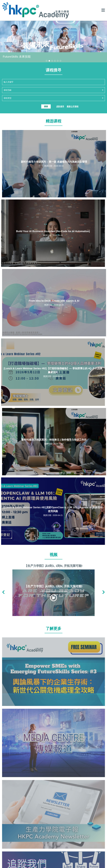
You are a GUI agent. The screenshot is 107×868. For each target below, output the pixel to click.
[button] (47, 61)
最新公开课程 (73, 106)
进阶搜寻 (60, 106)
